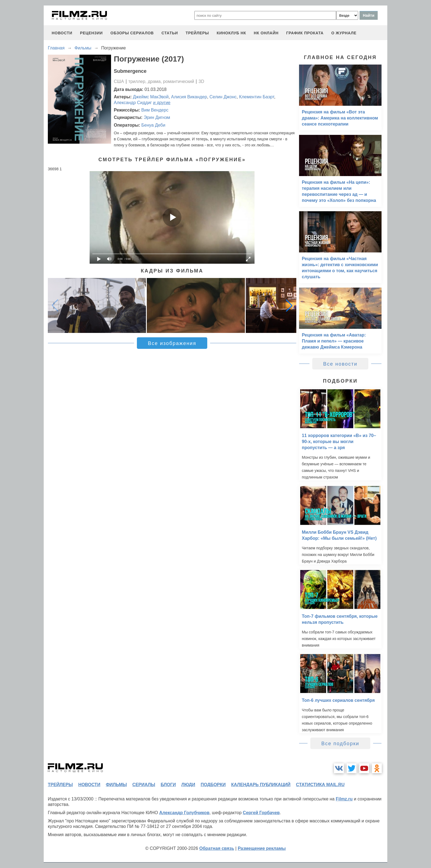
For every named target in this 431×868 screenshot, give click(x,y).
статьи (170, 33)
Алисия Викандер (189, 97)
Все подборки (340, 744)
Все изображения (172, 343)
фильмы (116, 785)
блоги (168, 785)
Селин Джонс (223, 97)
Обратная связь (217, 848)
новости (62, 33)
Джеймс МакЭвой (151, 97)
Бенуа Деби (153, 125)
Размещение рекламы (262, 848)
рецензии (91, 33)
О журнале (344, 33)
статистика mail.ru (320, 785)
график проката (305, 33)
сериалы (144, 785)
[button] (289, 305)
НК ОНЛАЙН (266, 33)
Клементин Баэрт (257, 97)
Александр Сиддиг (133, 103)
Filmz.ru (344, 799)
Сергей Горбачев (261, 813)
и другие (162, 103)
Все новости (340, 364)
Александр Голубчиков (184, 813)
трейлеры (197, 33)
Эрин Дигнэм (157, 117)
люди (188, 785)
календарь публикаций (261, 785)
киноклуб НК (231, 33)
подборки (213, 785)
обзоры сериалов (132, 33)
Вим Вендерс (155, 110)
